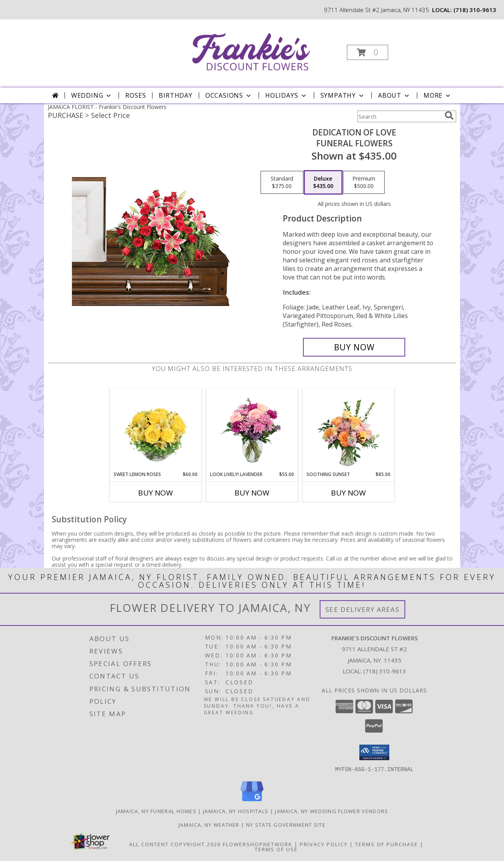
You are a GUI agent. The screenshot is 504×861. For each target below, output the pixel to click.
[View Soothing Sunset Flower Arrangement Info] (349, 430)
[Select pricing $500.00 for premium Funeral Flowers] (364, 183)
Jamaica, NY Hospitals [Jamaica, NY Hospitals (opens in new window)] (236, 811)
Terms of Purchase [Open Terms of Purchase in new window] (387, 844)
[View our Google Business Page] (252, 801)
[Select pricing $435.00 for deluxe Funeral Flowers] (323, 183)
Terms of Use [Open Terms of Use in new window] (276, 849)
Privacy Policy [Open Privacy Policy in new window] (324, 844)
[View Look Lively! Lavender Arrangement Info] (252, 430)
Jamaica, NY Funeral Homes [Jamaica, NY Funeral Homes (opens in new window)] (156, 811)
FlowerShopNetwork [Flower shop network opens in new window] (258, 844)
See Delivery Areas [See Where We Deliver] (363, 609)
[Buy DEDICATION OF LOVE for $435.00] (354, 347)
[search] (449, 116)
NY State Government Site (286, 824)
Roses (136, 95)
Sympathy (343, 95)
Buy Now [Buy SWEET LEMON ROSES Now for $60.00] (156, 493)
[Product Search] (399, 116)
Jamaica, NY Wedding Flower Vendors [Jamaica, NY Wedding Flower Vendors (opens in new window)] (332, 811)
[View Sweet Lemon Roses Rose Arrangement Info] (156, 430)
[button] (367, 52)
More (438, 95)
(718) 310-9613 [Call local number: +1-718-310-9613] (475, 10)
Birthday (175, 95)
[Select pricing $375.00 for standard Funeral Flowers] (282, 183)
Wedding (92, 95)
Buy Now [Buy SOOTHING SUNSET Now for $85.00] (348, 493)
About (394, 95)
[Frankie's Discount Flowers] (251, 50)
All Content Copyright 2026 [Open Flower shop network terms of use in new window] (175, 844)
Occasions (229, 95)
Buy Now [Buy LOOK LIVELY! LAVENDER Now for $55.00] (252, 493)
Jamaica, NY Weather (209, 824)
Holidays (286, 95)
